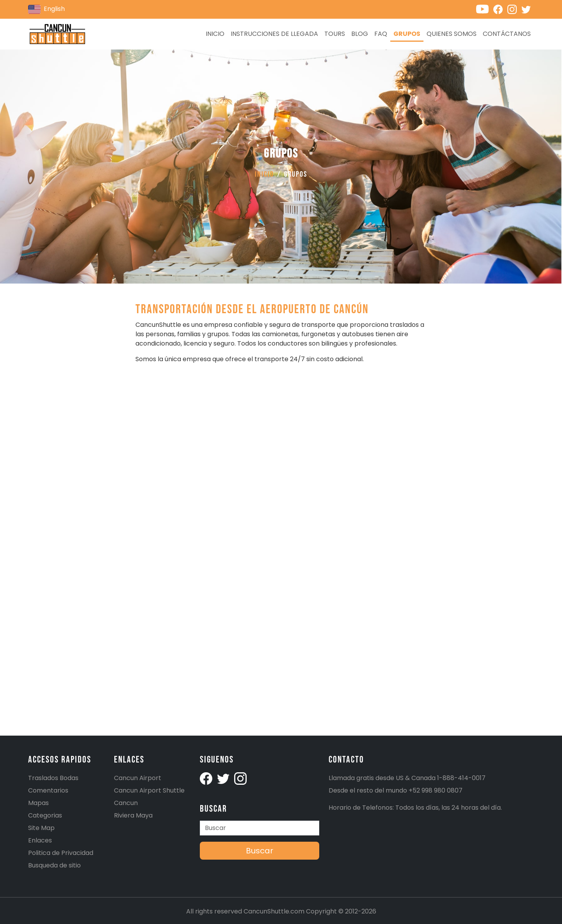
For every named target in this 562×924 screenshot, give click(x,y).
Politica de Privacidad (61, 853)
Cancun (126, 803)
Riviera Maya (133, 815)
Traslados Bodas (53, 778)
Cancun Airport (138, 778)
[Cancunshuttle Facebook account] (500, 9)
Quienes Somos (452, 34)
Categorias (45, 815)
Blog (360, 34)
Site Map (41, 828)
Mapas (38, 803)
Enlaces (40, 840)
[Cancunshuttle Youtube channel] (485, 9)
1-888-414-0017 (461, 778)
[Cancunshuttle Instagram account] (514, 9)
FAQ (381, 34)
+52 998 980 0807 (436, 790)
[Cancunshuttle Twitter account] (528, 9)
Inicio (215, 34)
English (46, 9)
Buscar (260, 851)
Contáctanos (507, 34)
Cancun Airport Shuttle (149, 790)
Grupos (407, 34)
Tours (335, 34)
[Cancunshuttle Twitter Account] (224, 778)
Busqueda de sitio (54, 865)
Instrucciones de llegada (274, 34)
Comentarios (48, 790)
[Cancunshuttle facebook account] (207, 778)
